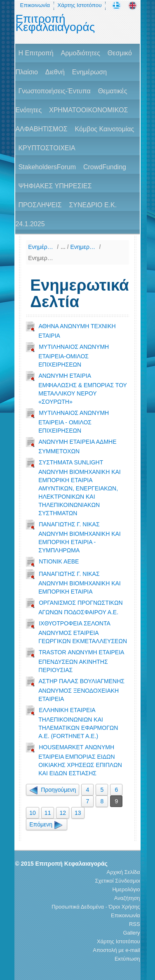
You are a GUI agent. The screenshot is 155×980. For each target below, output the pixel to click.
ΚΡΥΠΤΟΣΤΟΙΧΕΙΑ (47, 148)
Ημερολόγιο (126, 889)
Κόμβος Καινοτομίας (105, 129)
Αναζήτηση (127, 898)
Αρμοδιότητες (81, 53)
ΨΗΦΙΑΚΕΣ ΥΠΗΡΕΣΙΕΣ (55, 186)
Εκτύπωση (127, 959)
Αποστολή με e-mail (116, 950)
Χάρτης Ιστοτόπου (79, 5)
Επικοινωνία (35, 5)
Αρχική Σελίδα (123, 872)
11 (48, 813)
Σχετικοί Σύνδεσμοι (118, 881)
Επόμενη (47, 824)
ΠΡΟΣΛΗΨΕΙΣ (40, 205)
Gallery (131, 933)
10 (33, 813)
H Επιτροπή (36, 53)
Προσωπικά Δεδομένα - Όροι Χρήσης (96, 907)
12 (63, 813)
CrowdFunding (105, 167)
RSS (135, 924)
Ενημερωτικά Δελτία (41, 258)
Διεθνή (55, 72)
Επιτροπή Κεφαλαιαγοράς (55, 23)
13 (78, 813)
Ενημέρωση (89, 72)
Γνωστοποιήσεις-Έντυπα (54, 91)
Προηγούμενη (53, 790)
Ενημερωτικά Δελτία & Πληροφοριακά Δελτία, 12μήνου (84, 247)
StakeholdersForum (47, 167)
